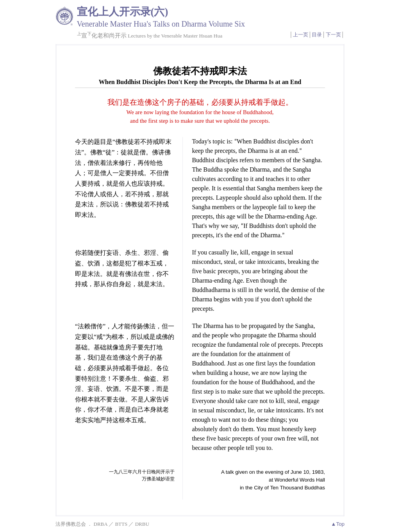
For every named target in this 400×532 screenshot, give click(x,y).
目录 (317, 35)
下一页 (333, 35)
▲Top (338, 524)
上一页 (301, 35)
